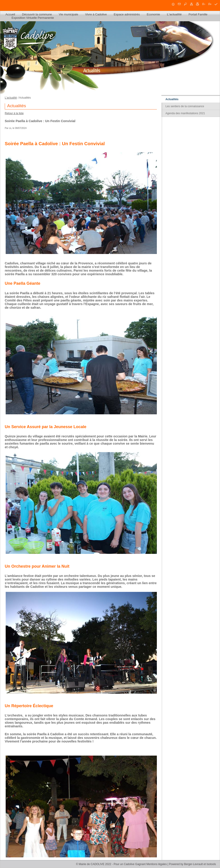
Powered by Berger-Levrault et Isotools (192, 864)
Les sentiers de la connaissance (185, 106)
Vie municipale (69, 14)
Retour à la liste (14, 113)
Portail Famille (198, 14)
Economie (153, 14)
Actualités (172, 99)
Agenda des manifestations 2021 (185, 113)
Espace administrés (127, 14)
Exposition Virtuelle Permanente (33, 18)
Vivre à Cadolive (96, 14)
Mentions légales (157, 864)
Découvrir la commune (37, 14)
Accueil (10, 14)
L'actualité (174, 14)
